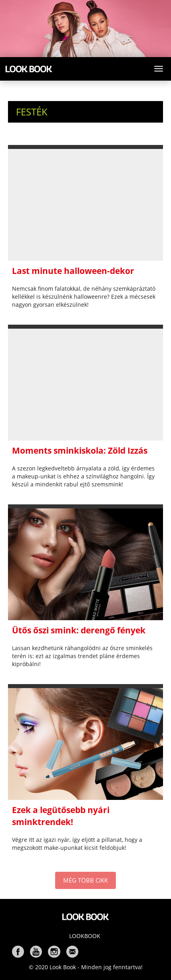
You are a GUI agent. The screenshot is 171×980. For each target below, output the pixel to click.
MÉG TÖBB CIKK (85, 880)
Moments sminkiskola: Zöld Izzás (80, 450)
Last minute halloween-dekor (73, 271)
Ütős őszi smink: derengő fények (79, 630)
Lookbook (85, 936)
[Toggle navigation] (159, 69)
